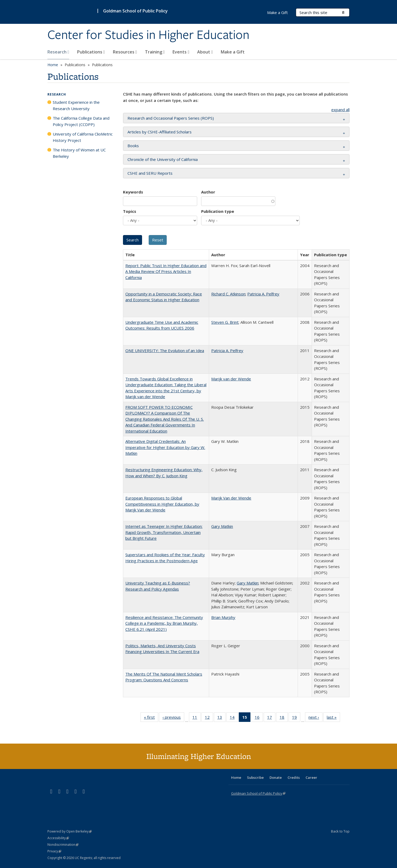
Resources (125, 52)
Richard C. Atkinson (228, 294)
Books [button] (133, 146)
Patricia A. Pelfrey (263, 294)
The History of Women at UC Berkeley (79, 153)
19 (296, 718)
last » (333, 718)
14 (234, 718)
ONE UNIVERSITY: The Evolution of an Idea (165, 350)
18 (284, 718)
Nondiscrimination (63, 845)
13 (221, 718)
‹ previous (173, 718)
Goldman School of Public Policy (135, 11)
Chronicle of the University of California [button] (163, 159)
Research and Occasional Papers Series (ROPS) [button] (171, 118)
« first (151, 718)
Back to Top (340, 831)
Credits (294, 777)
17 (271, 718)
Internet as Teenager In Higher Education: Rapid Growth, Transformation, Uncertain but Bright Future (164, 532)
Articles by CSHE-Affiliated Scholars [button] (160, 132)
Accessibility (58, 838)
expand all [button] (340, 110)
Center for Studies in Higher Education (148, 35)
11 (197, 718)
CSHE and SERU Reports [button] (150, 173)
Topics (130, 211)
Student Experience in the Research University (76, 105)
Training (155, 52)
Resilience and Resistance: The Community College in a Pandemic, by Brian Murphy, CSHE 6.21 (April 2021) (164, 623)
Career (311, 777)
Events (181, 52)
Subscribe (255, 777)
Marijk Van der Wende (231, 498)
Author (208, 192)
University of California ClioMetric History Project (83, 137)
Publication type (218, 211)
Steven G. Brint (225, 322)
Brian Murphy (223, 617)
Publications (91, 52)
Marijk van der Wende (231, 379)
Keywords (133, 192)
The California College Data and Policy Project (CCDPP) (81, 121)
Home (53, 65)
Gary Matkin (222, 526)
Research (58, 52)
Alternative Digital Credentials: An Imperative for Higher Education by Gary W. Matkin (165, 447)
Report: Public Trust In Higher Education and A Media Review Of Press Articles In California (166, 271)
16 (259, 718)
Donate (276, 777)
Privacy (54, 851)
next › (316, 718)
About (205, 52)
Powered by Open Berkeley (70, 831)
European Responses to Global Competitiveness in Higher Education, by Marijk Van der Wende (162, 504)
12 (209, 718)
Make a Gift (233, 52)
